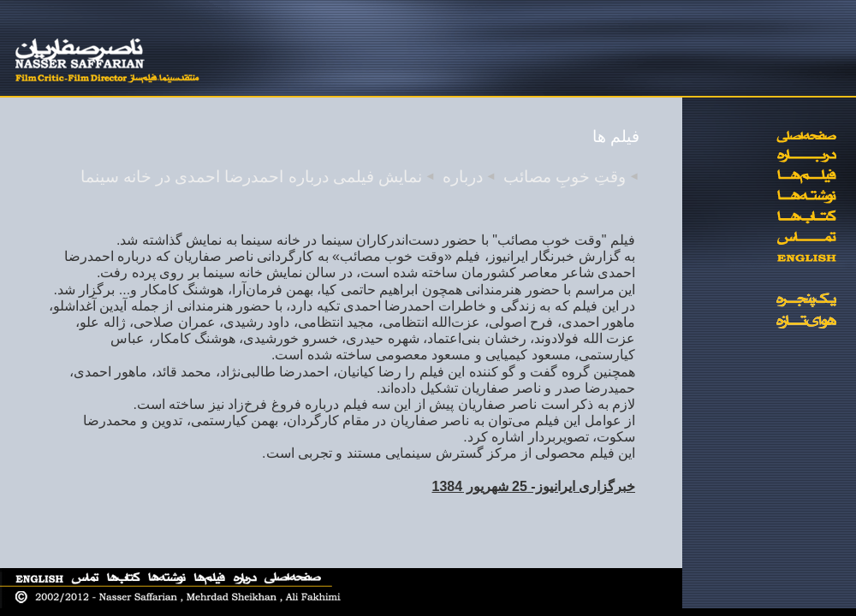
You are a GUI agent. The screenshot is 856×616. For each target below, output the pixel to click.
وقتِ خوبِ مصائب (565, 177)
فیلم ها (616, 136)
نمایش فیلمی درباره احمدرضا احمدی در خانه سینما (251, 177)
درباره (463, 177)
